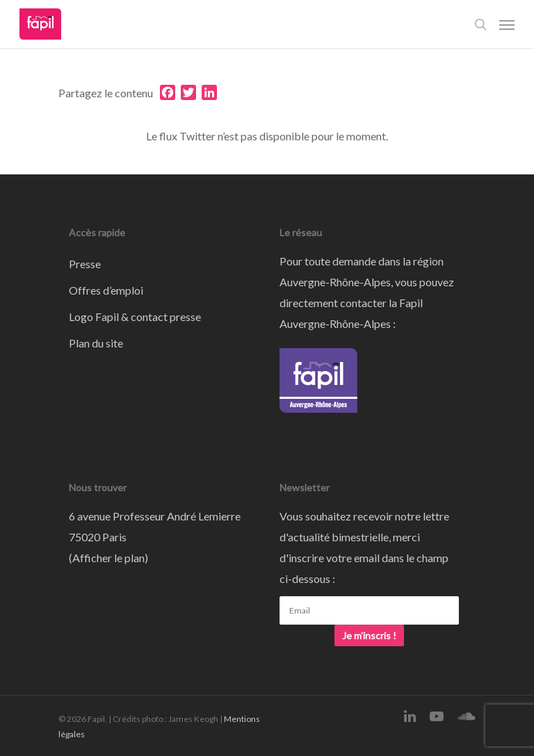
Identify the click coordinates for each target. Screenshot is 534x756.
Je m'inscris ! (369, 635)
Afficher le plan (108, 558)
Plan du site (96, 343)
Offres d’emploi (106, 290)
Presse (85, 264)
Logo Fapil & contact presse (135, 317)
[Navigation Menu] (507, 24)
